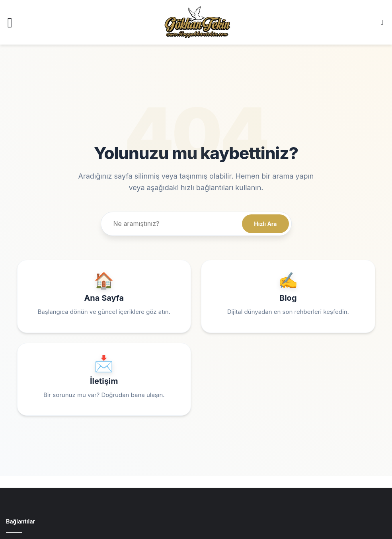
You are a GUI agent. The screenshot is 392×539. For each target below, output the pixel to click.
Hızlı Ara (265, 224)
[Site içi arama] (173, 224)
